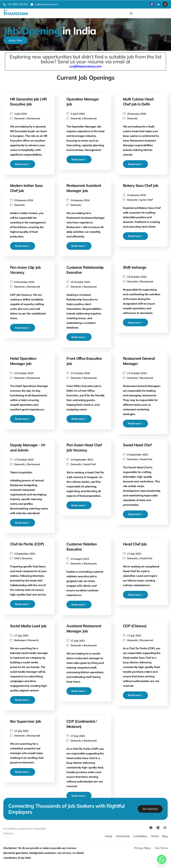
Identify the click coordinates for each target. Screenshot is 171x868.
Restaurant (34, 118)
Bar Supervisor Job (26, 721)
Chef (17, 558)
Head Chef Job (135, 544)
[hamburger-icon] (131, 13)
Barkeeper (20, 640)
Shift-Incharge (135, 267)
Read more (23, 164)
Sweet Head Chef (137, 445)
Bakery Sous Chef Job (141, 185)
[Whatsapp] (162, 859)
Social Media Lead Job (28, 626)
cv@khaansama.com (85, 66)
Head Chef (90, 464)
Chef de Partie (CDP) (27, 544)
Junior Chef (146, 200)
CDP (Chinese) (135, 626)
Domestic (20, 118)
